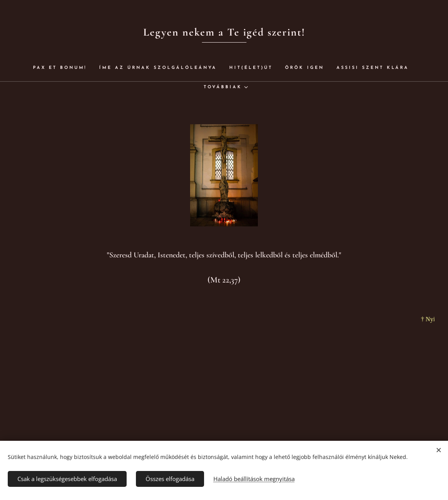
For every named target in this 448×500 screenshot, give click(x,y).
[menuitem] (77, 68)
